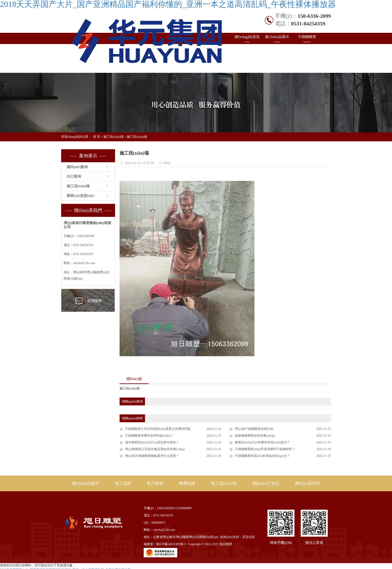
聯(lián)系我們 (307, 62)
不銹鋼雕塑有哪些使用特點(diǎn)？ (149, 436)
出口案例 (277, 50)
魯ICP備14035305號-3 (171, 544)
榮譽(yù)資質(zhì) (80, 196)
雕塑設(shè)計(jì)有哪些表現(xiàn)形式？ (263, 442)
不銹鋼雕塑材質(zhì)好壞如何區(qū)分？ (263, 456)
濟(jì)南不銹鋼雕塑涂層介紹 (254, 429)
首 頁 (97, 137)
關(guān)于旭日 (277, 62)
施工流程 (123, 483)
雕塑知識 (307, 50)
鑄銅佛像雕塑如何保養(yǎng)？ (255, 436)
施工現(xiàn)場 (247, 62)
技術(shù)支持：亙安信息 (237, 537)
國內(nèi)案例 (247, 50)
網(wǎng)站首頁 (247, 39)
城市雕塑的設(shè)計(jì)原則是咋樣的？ (152, 442)
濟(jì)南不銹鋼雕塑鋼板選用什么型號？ (152, 456)
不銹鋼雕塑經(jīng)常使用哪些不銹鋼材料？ (265, 449)
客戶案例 (155, 483)
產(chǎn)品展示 (277, 39)
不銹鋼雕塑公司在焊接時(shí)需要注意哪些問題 (158, 429)
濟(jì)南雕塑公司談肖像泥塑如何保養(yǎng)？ (155, 449)
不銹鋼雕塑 (307, 39)
